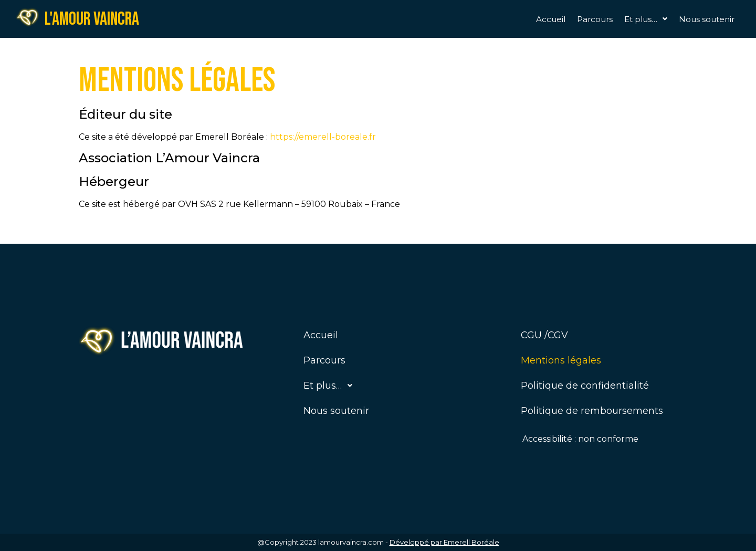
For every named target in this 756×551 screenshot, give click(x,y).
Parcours (595, 19)
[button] (646, 19)
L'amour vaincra (92, 19)
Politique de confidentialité (585, 386)
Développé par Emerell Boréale (444, 542)
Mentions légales (561, 360)
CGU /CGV (544, 335)
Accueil (551, 19)
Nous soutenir (707, 19)
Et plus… (646, 19)
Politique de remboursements (592, 411)
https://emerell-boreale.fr (323, 137)
